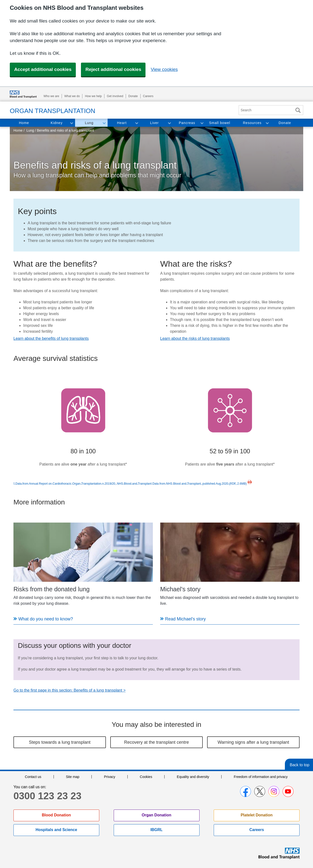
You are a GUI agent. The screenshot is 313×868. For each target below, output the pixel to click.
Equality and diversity (193, 777)
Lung (89, 123)
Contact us (33, 777)
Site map (73, 777)
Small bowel (220, 123)
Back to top (300, 765)
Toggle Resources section (267, 123)
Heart (122, 123)
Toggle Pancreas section (202, 123)
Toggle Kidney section (71, 123)
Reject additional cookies (113, 69)
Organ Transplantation (53, 111)
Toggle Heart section (136, 123)
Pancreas (187, 123)
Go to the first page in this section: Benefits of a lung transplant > (70, 690)
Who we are (51, 96)
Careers (148, 96)
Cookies (146, 777)
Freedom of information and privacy (261, 777)
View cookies (164, 69)
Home (24, 123)
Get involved (115, 96)
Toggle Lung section (104, 123)
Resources (252, 123)
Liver (154, 123)
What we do (72, 96)
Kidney (57, 123)
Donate (133, 96)
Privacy (110, 777)
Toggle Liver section (169, 123)
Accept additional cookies (43, 69)
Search (298, 110)
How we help (93, 96)
